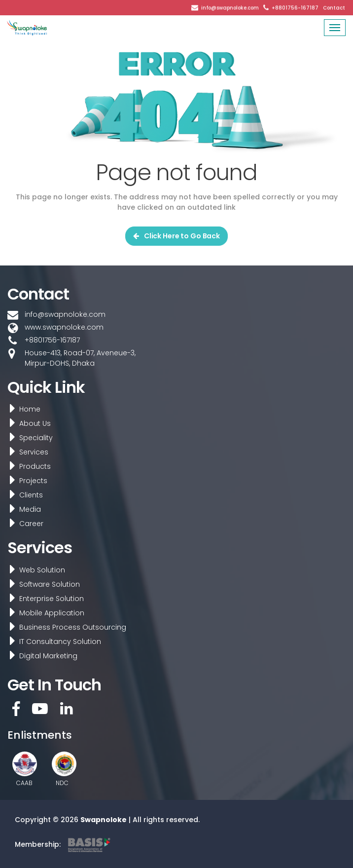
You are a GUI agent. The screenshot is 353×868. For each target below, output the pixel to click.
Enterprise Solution (44, 599)
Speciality (28, 438)
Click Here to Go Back (176, 236)
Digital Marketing (40, 656)
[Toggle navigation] (335, 28)
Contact (334, 7)
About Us (27, 423)
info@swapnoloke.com (230, 7)
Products (27, 466)
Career (23, 524)
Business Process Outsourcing (65, 627)
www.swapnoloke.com (64, 327)
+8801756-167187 (295, 7)
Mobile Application (44, 613)
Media (22, 509)
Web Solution (34, 570)
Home (22, 409)
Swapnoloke (104, 820)
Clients (23, 495)
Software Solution (42, 584)
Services (26, 452)
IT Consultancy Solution (52, 642)
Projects (25, 481)
